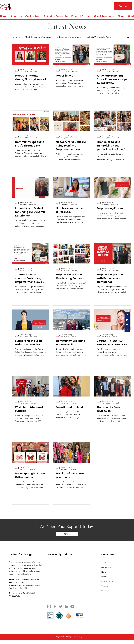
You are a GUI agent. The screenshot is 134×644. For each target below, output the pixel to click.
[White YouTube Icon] (127, 324)
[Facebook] (55, 607)
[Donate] (123, 6)
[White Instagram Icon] (127, 329)
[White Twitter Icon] (127, 320)
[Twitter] (61, 607)
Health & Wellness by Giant (98, 37)
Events (104, 577)
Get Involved (106, 567)
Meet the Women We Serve (38, 37)
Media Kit (105, 590)
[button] (128, 37)
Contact (105, 586)
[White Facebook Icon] (127, 315)
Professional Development (68, 37)
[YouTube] (72, 607)
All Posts (16, 37)
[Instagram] (49, 607)
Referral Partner (107, 581)
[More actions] (46, 70)
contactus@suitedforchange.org (27, 579)
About (104, 563)
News (104, 572)
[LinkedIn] (66, 607)
